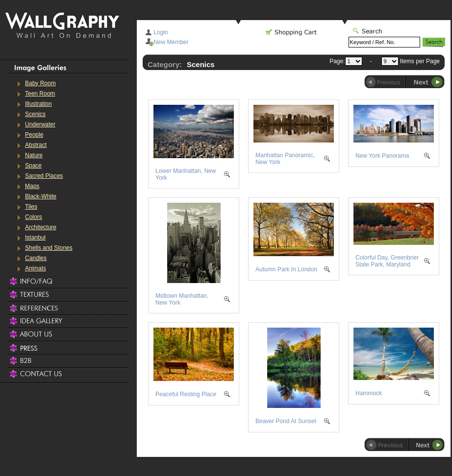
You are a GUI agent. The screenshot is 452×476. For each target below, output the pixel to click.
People (34, 135)
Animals (36, 268)
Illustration (38, 104)
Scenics (35, 114)
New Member (171, 42)
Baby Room (40, 83)
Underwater (40, 124)
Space (33, 166)
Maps (32, 186)
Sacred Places (44, 176)
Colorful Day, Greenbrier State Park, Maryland (387, 261)
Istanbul (35, 238)
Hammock (369, 393)
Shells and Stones (49, 248)
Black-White (41, 196)
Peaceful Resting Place (186, 394)
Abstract (36, 145)
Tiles (31, 207)
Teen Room (40, 94)
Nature (34, 155)
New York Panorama (382, 156)
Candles (36, 258)
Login (161, 32)
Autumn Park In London (286, 269)
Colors (34, 217)
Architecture (41, 227)
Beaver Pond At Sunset (286, 421)
